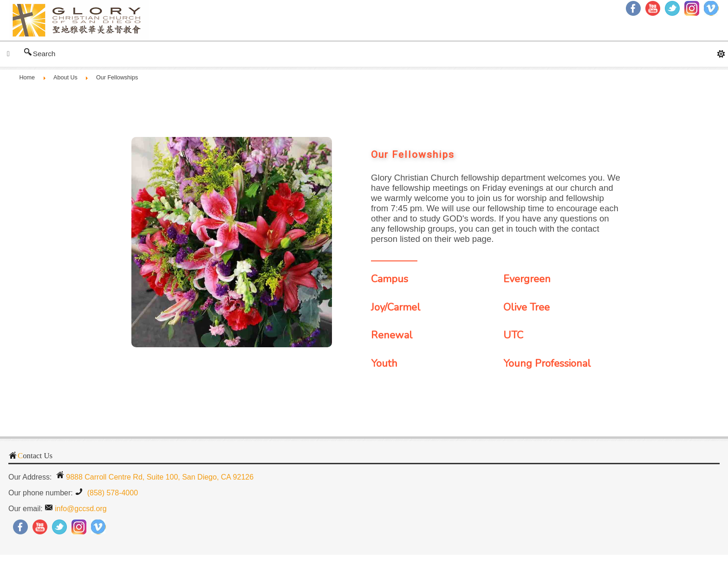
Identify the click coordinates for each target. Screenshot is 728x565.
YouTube (653, 8)
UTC (513, 335)
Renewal (392, 335)
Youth (384, 364)
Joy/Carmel (396, 307)
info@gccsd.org (81, 509)
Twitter (672, 8)
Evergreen (527, 279)
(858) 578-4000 (111, 493)
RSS (711, 8)
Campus (390, 279)
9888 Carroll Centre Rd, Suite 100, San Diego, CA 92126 (160, 477)
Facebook (633, 8)
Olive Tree (526, 307)
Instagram (692, 8)
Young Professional (547, 364)
